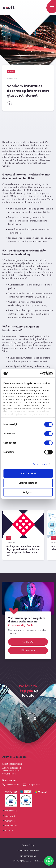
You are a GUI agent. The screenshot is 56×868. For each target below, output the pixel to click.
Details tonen (40, 464)
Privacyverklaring (28, 856)
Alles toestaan (28, 473)
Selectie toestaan (28, 483)
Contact (9, 830)
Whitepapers (11, 826)
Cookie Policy (28, 845)
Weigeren (28, 492)
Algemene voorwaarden (28, 850)
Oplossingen (11, 811)
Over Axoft (10, 816)
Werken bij (10, 821)
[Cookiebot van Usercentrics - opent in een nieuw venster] (40, 373)
